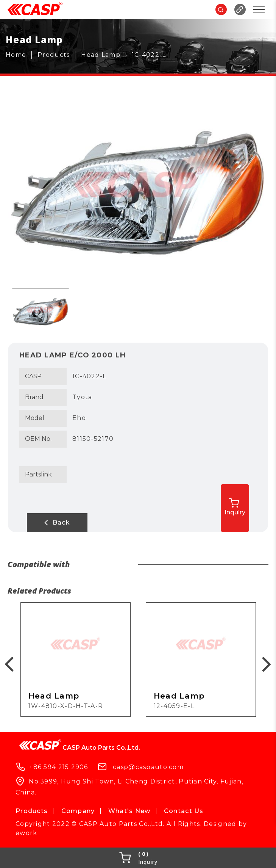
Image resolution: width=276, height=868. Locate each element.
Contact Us (184, 811)
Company (78, 811)
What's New (129, 811)
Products (32, 811)
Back (57, 522)
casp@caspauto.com (148, 767)
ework (26, 833)
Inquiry (235, 507)
